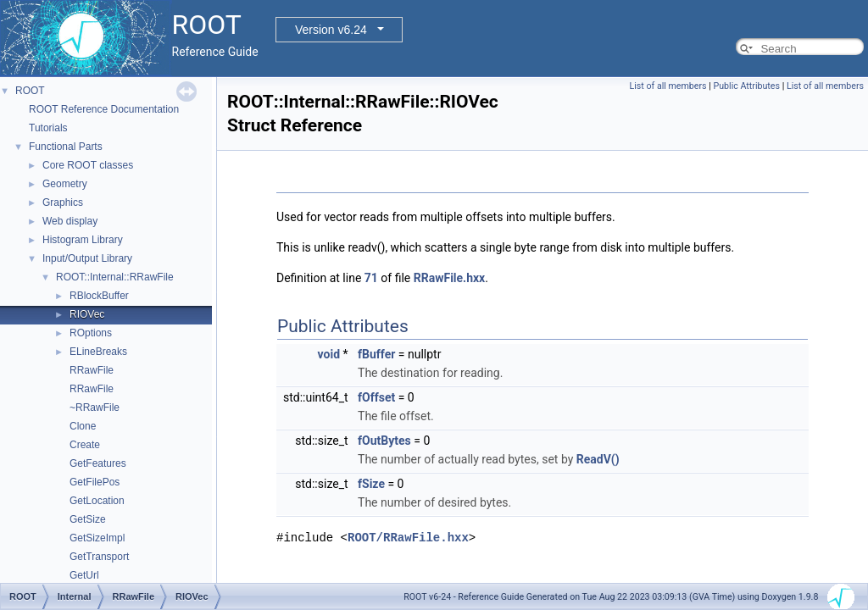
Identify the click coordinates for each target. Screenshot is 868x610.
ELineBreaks (98, 352)
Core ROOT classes (88, 165)
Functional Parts (66, 147)
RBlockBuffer (99, 296)
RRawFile (92, 370)
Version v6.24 (331, 30)
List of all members (668, 86)
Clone (83, 426)
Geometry (65, 184)
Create (85, 445)
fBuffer (376, 354)
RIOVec (87, 314)
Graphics (63, 202)
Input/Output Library (87, 258)
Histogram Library (83, 240)
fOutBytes (384, 441)
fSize (371, 484)
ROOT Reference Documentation (104, 109)
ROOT (30, 91)
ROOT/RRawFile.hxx (408, 538)
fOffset (376, 397)
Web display (70, 221)
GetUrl (84, 575)
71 (371, 278)
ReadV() (598, 459)
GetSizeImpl (97, 538)
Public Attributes (746, 86)
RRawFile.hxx (450, 278)
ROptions (91, 333)
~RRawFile (95, 408)
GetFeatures (98, 463)
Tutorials (48, 128)
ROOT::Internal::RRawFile (115, 277)
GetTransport (99, 557)
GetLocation (97, 501)
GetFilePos (95, 482)
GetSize (88, 519)
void (329, 354)
